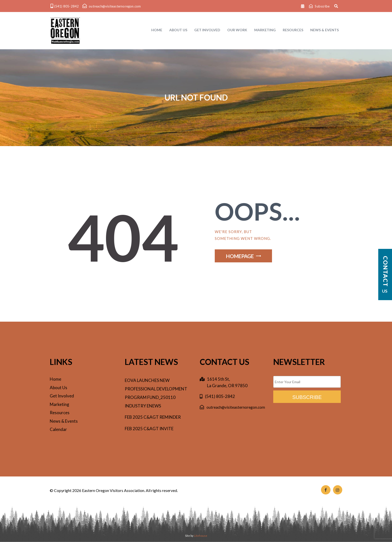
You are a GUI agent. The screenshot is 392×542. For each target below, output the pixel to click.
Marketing (59, 404)
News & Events (64, 421)
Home (55, 379)
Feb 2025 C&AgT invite (149, 429)
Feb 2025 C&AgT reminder (153, 417)
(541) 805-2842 (220, 396)
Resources (60, 413)
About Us (58, 388)
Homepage (240, 256)
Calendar (58, 429)
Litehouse (201, 536)
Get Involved (62, 396)
